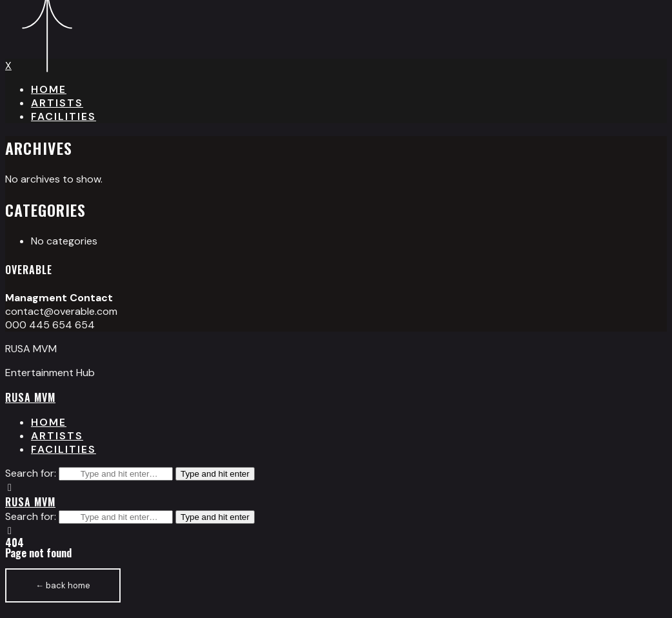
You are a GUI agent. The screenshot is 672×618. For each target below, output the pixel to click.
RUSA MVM (30, 397)
